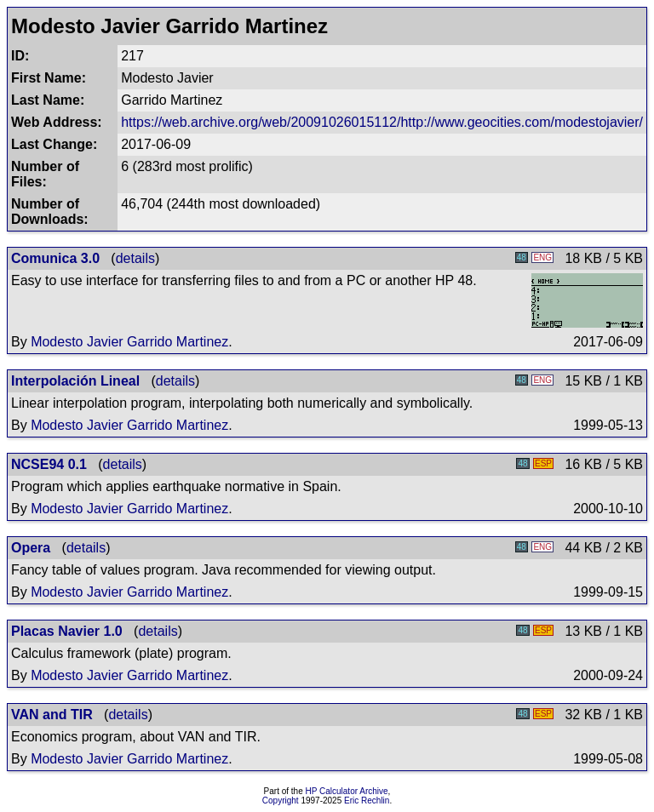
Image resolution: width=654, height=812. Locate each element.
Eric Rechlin (367, 801)
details (135, 258)
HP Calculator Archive (347, 791)
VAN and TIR (52, 715)
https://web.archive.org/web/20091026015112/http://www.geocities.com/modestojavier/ (382, 122)
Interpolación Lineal (75, 381)
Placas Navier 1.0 (67, 631)
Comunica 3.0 (55, 258)
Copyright (281, 801)
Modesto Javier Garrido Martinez (129, 342)
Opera (31, 548)
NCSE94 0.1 (49, 464)
